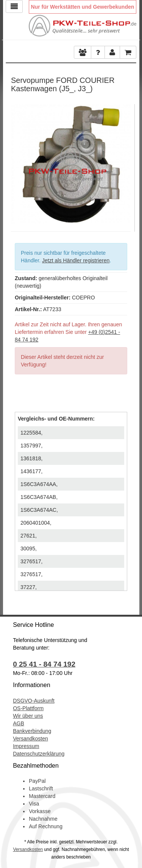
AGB (19, 723)
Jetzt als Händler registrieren (76, 260)
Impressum (26, 746)
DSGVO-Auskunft (34, 701)
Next (125, 162)
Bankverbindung (32, 731)
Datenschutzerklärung (39, 754)
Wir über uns (28, 716)
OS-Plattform (28, 708)
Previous (17, 162)
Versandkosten (30, 739)
